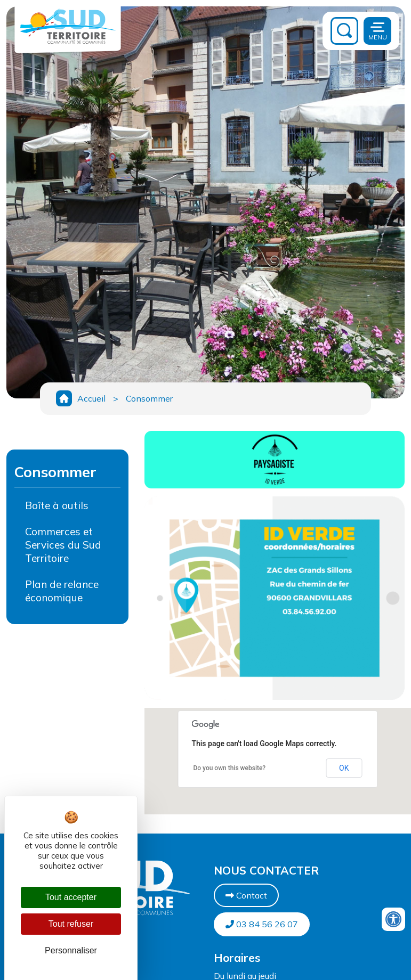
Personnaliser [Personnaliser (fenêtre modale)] (71, 950)
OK (344, 768)
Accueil (91, 398)
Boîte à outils (57, 505)
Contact (246, 895)
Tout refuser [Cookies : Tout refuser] (71, 924)
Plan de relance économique (62, 591)
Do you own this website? (229, 768)
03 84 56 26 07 (262, 924)
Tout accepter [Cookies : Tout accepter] (71, 897)
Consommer (149, 398)
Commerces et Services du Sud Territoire (63, 545)
